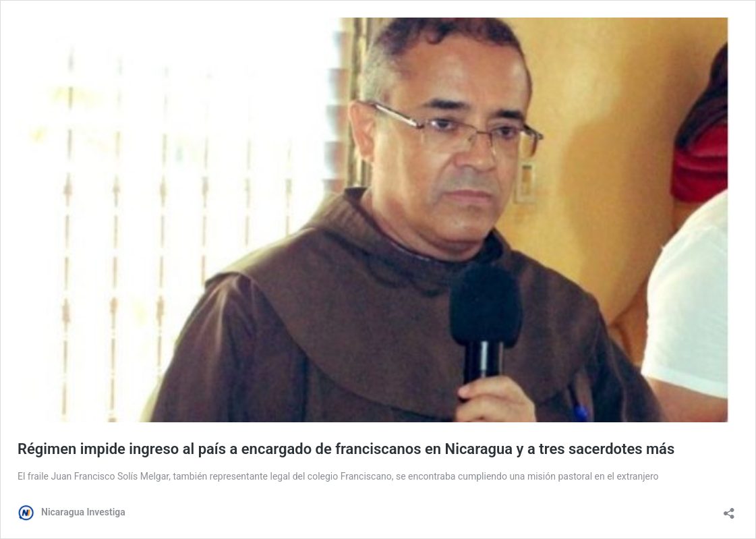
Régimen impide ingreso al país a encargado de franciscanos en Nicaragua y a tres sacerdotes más (346, 449)
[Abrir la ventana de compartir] (729, 509)
